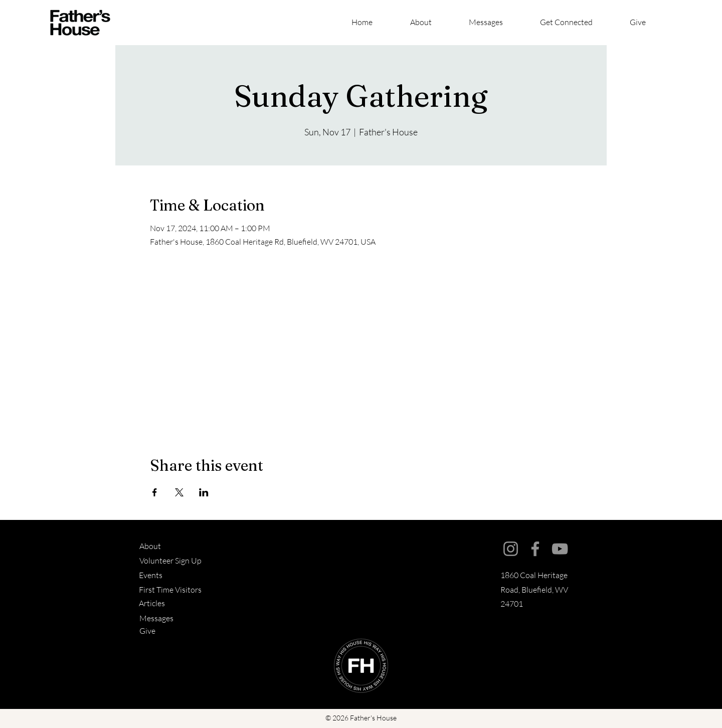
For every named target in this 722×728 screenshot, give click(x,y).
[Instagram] (511, 549)
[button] (577, 22)
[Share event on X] (179, 492)
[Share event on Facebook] (155, 492)
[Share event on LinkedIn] (204, 492)
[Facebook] (535, 549)
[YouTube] (560, 549)
